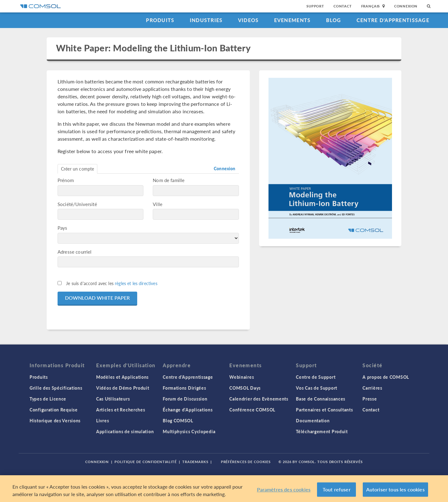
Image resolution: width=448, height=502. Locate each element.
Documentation (313, 420)
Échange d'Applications (188, 410)
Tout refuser (337, 489)
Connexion (406, 6)
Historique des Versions (55, 420)
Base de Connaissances (321, 399)
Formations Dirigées (184, 388)
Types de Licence (48, 399)
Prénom (66, 180)
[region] (224, 489)
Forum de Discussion (185, 399)
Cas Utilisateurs (113, 399)
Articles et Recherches (121, 410)
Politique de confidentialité (146, 462)
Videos (248, 20)
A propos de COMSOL (386, 377)
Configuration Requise (54, 410)
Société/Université (77, 204)
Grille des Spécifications (56, 388)
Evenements (292, 20)
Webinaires (242, 377)
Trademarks (195, 462)
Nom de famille (169, 180)
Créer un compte (77, 169)
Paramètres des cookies (284, 489)
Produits (160, 20)
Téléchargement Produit (322, 431)
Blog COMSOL (178, 420)
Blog (334, 20)
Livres (103, 420)
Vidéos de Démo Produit (123, 388)
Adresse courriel (75, 252)
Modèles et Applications (122, 377)
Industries (206, 20)
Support (315, 6)
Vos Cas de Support (317, 388)
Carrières (372, 388)
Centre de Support (316, 377)
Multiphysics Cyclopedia (189, 431)
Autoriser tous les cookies (395, 489)
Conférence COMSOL (252, 410)
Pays (63, 228)
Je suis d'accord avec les (112, 283)
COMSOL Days (245, 388)
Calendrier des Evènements (259, 399)
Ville (158, 204)
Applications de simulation (125, 431)
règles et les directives (136, 283)
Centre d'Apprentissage (393, 20)
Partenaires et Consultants (324, 410)
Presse (370, 399)
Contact (343, 6)
